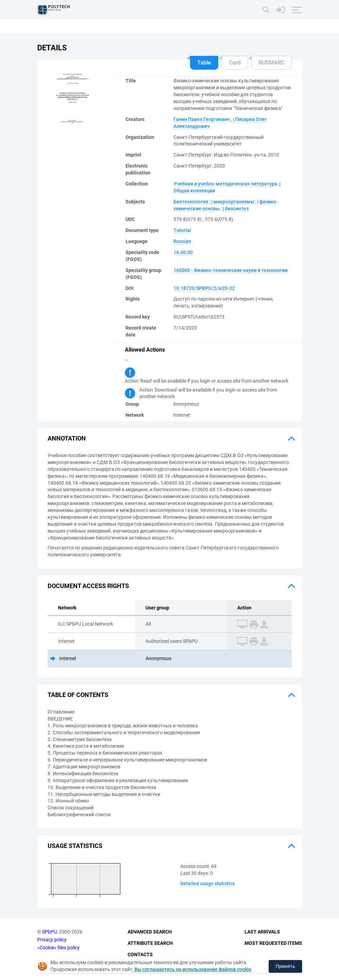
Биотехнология (191, 202)
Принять (285, 966)
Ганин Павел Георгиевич (202, 119)
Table (204, 63)
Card (235, 63)
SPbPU (49, 932)
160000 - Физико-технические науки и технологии (231, 270)
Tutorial (182, 230)
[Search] (266, 10)
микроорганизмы (234, 202)
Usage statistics (75, 846)
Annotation (67, 438)
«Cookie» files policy (58, 948)
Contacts (140, 954)
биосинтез (237, 209)
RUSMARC (272, 63)
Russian (182, 241)
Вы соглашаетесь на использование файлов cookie (193, 969)
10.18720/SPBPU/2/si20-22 (204, 288)
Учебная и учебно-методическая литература (225, 184)
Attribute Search (150, 943)
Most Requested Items (273, 943)
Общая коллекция (194, 191)
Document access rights (88, 586)
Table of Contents (78, 695)
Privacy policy (52, 940)
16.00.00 (183, 252)
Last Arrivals (262, 932)
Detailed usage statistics (208, 883)
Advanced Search (150, 932)
